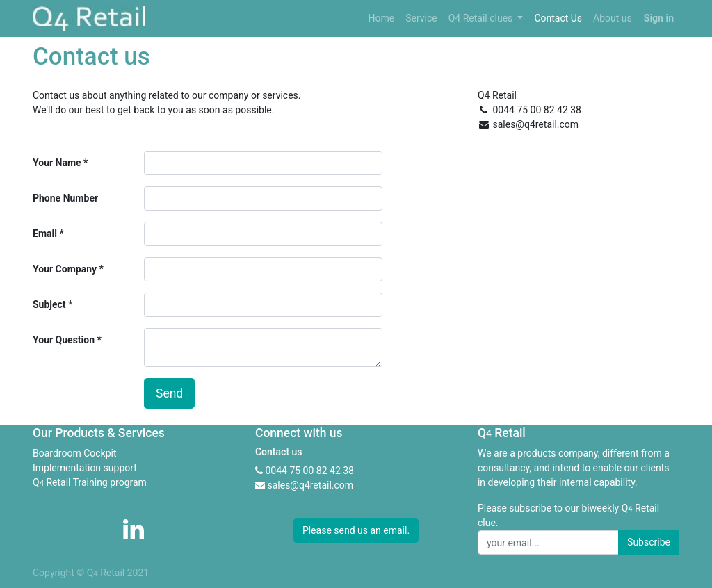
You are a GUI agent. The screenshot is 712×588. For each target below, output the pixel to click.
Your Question (64, 340)
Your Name (57, 163)
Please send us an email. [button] (356, 530)
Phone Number (65, 198)
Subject (49, 304)
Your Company (65, 269)
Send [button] (169, 393)
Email (45, 234)
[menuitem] (381, 18)
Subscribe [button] (649, 542)
